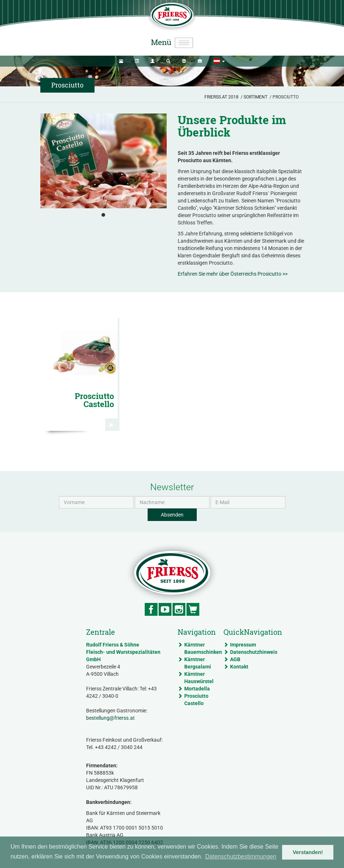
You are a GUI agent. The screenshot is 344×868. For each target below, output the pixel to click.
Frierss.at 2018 (221, 97)
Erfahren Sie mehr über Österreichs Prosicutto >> (233, 274)
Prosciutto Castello (196, 700)
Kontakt (239, 667)
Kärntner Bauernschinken (198, 648)
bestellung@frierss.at (110, 718)
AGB (235, 659)
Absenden (172, 515)
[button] (219, 61)
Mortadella (197, 689)
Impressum (243, 645)
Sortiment (256, 97)
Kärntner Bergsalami (198, 663)
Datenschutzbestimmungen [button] (241, 856)
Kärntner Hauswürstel (198, 678)
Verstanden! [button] (308, 852)
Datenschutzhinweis (244, 652)
